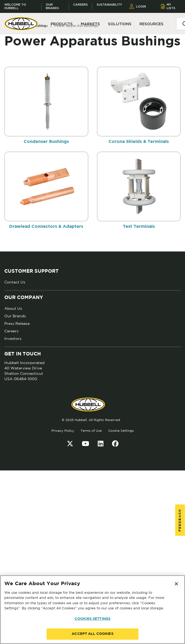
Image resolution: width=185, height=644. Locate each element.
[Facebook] (115, 444)
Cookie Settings (121, 431)
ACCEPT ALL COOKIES (92, 634)
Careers (81, 5)
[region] (92, 610)
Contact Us (15, 282)
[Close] (176, 584)
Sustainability (109, 5)
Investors (13, 339)
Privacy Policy (63, 431)
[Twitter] (70, 444)
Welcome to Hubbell (15, 6)
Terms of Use (91, 431)
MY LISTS (168, 6)
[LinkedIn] (101, 444)
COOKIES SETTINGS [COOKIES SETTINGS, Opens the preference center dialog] (92, 619)
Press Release (17, 323)
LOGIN (138, 6)
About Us (13, 308)
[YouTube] (85, 444)
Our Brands (52, 6)
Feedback (180, 520)
